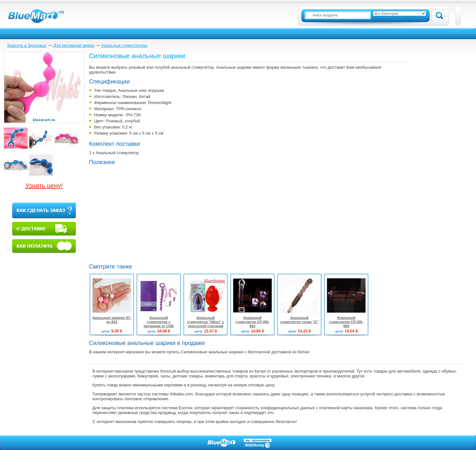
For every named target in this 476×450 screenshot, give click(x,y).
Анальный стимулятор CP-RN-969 (346, 322)
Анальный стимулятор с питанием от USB (159, 322)
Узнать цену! (44, 186)
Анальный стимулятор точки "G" (299, 320)
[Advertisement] (143, 214)
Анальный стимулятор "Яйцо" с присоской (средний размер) (205, 324)
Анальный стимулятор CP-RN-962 (252, 322)
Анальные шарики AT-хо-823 (112, 320)
